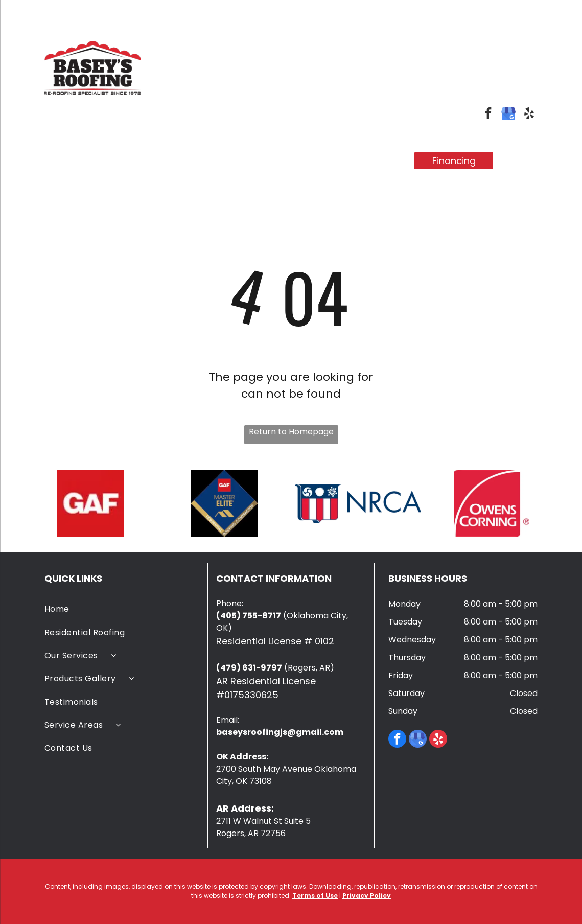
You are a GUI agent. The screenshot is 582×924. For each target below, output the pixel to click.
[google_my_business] (509, 114)
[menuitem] (112, 152)
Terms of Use (315, 896)
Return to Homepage (291, 432)
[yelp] (529, 114)
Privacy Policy (367, 896)
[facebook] (488, 114)
